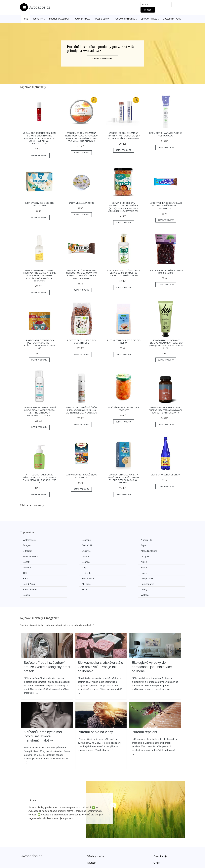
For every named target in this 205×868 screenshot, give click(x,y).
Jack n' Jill (29, 545)
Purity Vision (115, 567)
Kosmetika (38, 19)
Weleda (154, 578)
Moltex (27, 578)
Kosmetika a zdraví (59, 19)
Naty (26, 561)
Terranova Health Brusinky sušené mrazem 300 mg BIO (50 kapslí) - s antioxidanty (166, 410)
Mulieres (70, 572)
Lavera (112, 551)
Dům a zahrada (82, 19)
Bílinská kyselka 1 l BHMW (166, 475)
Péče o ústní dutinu (125, 19)
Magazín (92, 845)
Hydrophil (155, 561)
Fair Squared (115, 572)
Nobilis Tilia (114, 540)
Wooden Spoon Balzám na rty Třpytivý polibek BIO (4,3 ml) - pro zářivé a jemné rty (124, 136)
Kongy (27, 567)
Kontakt (157, 852)
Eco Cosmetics (74, 551)
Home (26, 19)
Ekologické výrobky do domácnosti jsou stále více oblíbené (152, 649)
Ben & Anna (30, 572)
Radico (69, 567)
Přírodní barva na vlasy (95, 714)
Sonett (27, 556)
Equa (69, 545)
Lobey (69, 578)
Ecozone (70, 540)
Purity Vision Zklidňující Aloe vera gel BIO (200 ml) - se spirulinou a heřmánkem (124, 273)
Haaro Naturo (157, 572)
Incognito (155, 551)
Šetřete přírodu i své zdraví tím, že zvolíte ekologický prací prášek (47, 649)
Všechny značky (96, 839)
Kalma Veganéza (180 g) (81, 203)
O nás (157, 845)
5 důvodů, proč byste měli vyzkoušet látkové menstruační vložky (43, 718)
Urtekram (113, 545)
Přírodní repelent (144, 714)
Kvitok (69, 561)
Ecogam (155, 540)
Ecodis (112, 578)
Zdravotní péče (149, 19)
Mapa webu (93, 852)
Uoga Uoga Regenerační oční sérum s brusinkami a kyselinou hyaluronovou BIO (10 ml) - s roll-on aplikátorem (39, 138)
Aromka (155, 556)
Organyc (155, 545)
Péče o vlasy (102, 19)
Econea (70, 556)
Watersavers (30, 540)
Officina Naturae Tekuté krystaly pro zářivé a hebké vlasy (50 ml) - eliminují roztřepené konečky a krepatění (39, 276)
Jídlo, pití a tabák (172, 19)
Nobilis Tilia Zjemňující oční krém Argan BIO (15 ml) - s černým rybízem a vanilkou (81, 410)
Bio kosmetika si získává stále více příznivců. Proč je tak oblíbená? (100, 649)
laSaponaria (157, 567)
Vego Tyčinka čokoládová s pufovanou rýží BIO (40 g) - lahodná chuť (166, 206)
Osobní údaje (160, 839)
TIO (110, 561)
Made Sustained (32, 551)
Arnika (111, 556)
